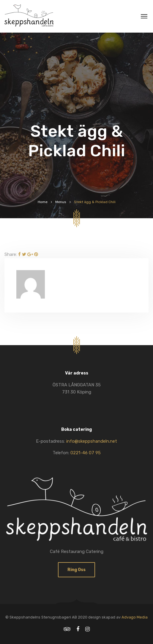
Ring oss (76, 570)
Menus (61, 202)
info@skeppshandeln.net (92, 441)
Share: (11, 254)
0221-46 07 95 (86, 453)
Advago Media (135, 617)
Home (43, 202)
